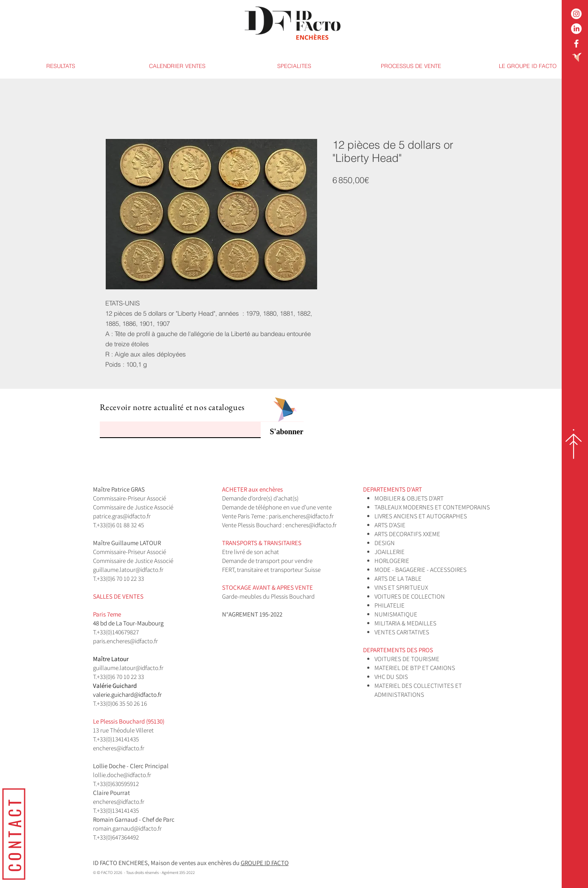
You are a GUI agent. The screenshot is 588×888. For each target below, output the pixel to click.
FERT (228, 570)
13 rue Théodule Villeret (124, 730)
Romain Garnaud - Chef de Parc (134, 819)
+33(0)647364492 (118, 837)
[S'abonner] (282, 432)
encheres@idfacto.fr (311, 525)
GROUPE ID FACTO (265, 863)
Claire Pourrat (112, 793)
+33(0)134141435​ (118, 739)
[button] (294, 66)
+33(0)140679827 (118, 632)
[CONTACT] (14, 834)
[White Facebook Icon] (576, 44)
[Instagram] (576, 14)
